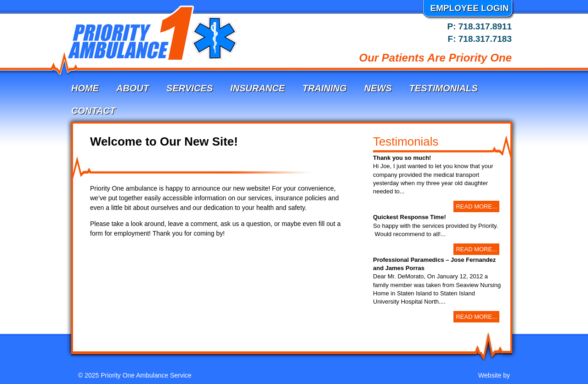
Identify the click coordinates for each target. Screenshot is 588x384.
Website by (495, 375)
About (133, 88)
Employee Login (469, 8)
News (378, 88)
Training (325, 88)
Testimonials (444, 88)
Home (85, 88)
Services (189, 88)
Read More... (476, 206)
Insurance (257, 88)
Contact (93, 111)
